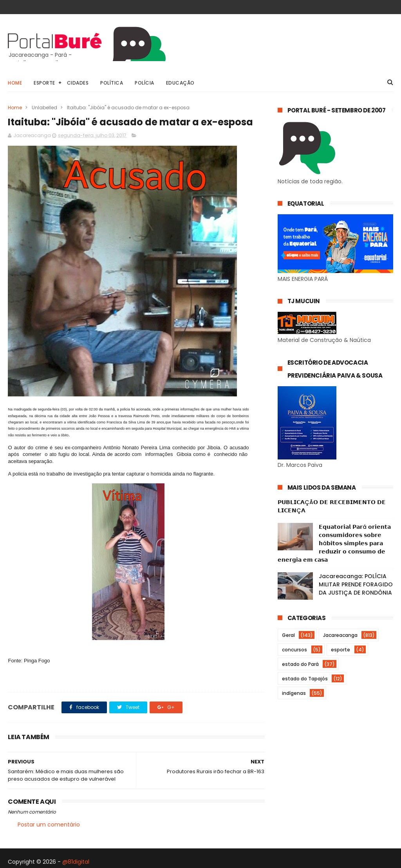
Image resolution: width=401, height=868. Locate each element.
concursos (294, 650)
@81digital (76, 862)
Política (112, 83)
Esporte (44, 83)
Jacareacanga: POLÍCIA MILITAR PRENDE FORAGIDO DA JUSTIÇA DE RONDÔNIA (356, 584)
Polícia (145, 83)
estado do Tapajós (305, 679)
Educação (180, 83)
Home (15, 83)
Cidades (78, 83)
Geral (288, 635)
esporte (340, 650)
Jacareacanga (340, 635)
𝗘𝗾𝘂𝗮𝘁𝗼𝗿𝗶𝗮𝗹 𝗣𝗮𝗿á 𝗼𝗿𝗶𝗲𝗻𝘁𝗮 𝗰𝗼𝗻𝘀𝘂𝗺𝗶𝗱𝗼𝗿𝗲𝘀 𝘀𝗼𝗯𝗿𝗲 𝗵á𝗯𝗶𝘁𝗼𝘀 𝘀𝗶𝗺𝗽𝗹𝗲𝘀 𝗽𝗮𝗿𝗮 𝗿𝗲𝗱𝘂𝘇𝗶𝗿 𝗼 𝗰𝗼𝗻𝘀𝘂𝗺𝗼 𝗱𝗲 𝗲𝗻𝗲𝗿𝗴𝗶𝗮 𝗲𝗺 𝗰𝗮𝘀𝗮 (334, 543)
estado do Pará (300, 664)
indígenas (294, 693)
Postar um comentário (49, 825)
